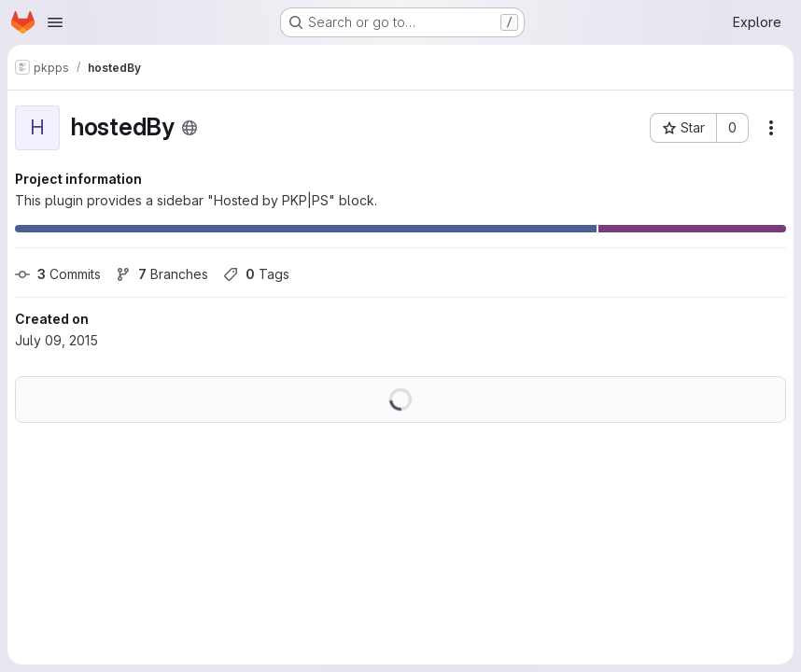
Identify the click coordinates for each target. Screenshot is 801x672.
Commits (58, 274)
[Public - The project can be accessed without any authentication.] (190, 128)
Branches (162, 274)
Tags (256, 274)
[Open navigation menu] (55, 22)
